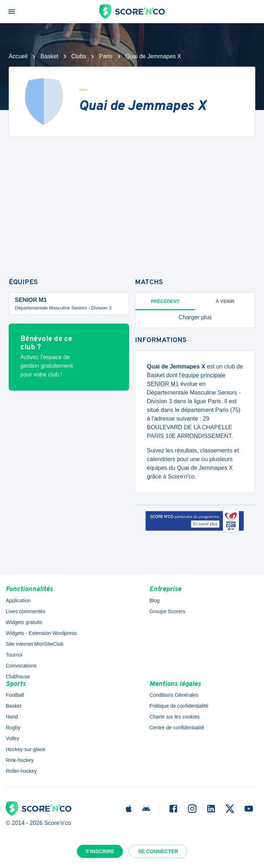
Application (18, 601)
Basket (49, 56)
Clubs (79, 56)
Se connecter (158, 851)
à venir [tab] (225, 301)
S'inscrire (100, 851)
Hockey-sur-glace (26, 749)
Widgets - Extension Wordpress (41, 633)
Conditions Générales (174, 695)
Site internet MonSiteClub (35, 644)
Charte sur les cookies (175, 717)
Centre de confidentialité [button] (177, 728)
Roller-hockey (21, 771)
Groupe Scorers (167, 611)
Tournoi (14, 655)
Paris (106, 56)
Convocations (21, 666)
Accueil (18, 56)
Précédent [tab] (165, 301)
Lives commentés (26, 611)
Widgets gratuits (24, 622)
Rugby (13, 728)
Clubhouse (18, 677)
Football (15, 695)
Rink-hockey (20, 760)
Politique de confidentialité (179, 706)
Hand (12, 717)
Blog (154, 601)
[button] (195, 317)
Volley (13, 738)
